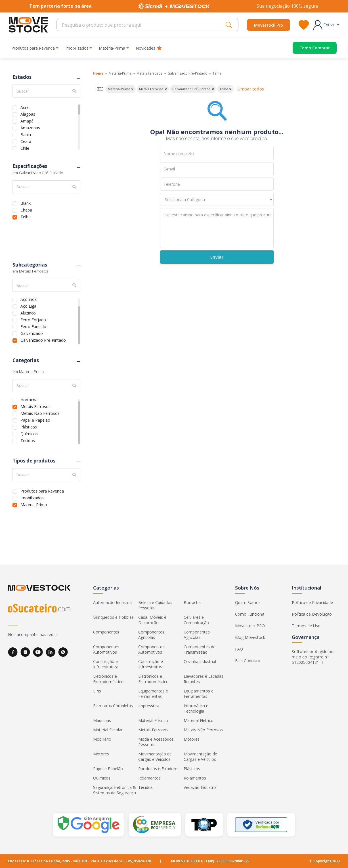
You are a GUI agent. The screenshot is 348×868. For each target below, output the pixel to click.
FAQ (239, 649)
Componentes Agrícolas (151, 635)
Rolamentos (149, 778)
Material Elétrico (153, 720)
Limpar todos (251, 89)
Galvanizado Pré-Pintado (43, 340)
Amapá (27, 120)
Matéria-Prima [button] (112, 48)
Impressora (149, 706)
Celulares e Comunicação (196, 620)
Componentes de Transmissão (200, 649)
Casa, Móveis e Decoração (152, 620)
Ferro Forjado (33, 319)
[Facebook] (13, 652)
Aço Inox (29, 299)
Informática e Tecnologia (196, 708)
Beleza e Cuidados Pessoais (155, 605)
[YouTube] (38, 652)
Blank (26, 203)
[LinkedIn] (51, 652)
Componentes (106, 632)
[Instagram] (25, 652)
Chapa (26, 209)
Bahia (26, 134)
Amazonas (30, 127)
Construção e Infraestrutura (106, 664)
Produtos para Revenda (42, 490)
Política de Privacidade (312, 602)
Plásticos (29, 426)
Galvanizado (32, 333)
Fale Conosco (248, 661)
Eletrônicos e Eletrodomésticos (109, 679)
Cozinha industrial (200, 661)
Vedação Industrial (201, 787)
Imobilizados (32, 497)
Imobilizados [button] (77, 48)
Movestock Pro (269, 25)
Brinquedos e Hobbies (113, 617)
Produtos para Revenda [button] (33, 48)
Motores (192, 739)
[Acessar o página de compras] (310, 48)
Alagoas (28, 114)
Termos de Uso (306, 626)
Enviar (217, 257)
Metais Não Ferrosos (40, 413)
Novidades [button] (149, 48)
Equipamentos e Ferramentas (153, 694)
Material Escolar (108, 730)
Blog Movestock (250, 637)
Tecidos (28, 440)
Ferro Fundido (33, 326)
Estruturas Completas (113, 706)
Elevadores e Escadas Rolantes (204, 679)
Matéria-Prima (34, 504)
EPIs (97, 691)
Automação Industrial (113, 602)
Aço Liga (28, 306)
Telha (26, 216)
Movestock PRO (250, 626)
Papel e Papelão (35, 420)
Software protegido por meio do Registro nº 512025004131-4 (313, 657)
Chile (25, 148)
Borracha (29, 399)
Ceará (26, 141)
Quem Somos (248, 602)
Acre (25, 107)
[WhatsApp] (63, 652)
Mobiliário (102, 739)
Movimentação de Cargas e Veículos (155, 757)
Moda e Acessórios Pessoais (156, 742)
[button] (326, 25)
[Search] (143, 25)
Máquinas (102, 720)
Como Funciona (250, 614)
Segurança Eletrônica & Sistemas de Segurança (115, 790)
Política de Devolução (312, 614)
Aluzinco (28, 312)
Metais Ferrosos (35, 406)
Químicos (29, 433)
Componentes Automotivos (106, 649)
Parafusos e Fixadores (159, 769)
